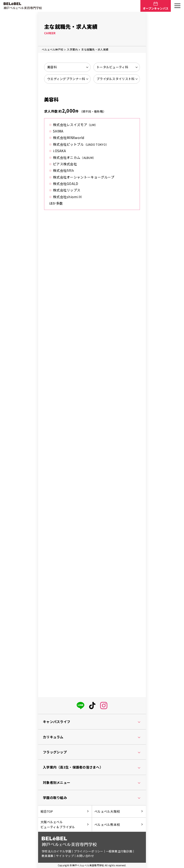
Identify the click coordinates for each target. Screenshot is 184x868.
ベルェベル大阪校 (107, 811)
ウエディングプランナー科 (66, 79)
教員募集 (48, 856)
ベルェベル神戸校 (52, 49)
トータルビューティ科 (112, 67)
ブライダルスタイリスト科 (115, 79)
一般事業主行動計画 (119, 851)
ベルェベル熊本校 (107, 825)
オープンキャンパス (156, 8)
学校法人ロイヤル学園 (56, 851)
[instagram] (104, 705)
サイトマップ (65, 856)
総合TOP (47, 811)
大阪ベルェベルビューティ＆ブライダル (58, 824)
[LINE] (80, 705)
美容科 (52, 67)
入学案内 (72, 49)
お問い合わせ (85, 856)
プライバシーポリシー (89, 851)
